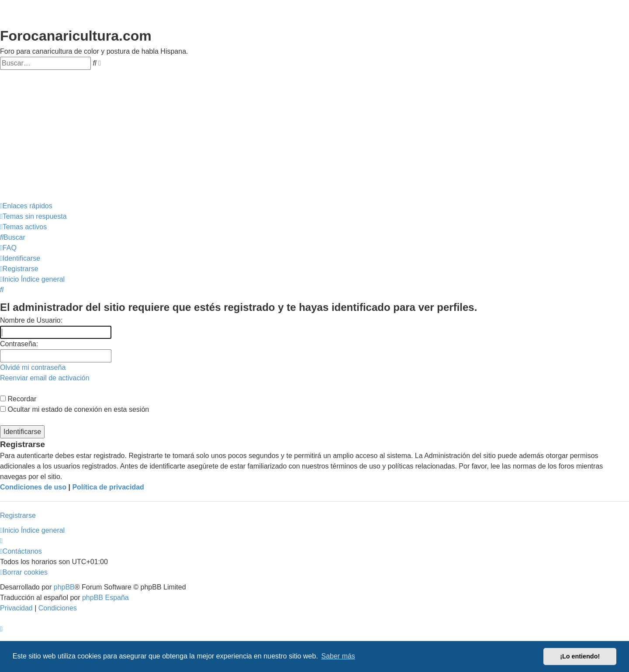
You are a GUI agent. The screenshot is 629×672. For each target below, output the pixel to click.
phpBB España (105, 598)
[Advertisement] (314, 135)
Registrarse (18, 515)
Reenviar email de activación (45, 378)
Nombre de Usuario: (31, 320)
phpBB (64, 587)
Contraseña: (19, 344)
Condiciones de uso (33, 487)
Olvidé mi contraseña (33, 367)
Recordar (18, 399)
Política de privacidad (108, 487)
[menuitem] (33, 217)
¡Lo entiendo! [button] (580, 656)
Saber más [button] (338, 656)
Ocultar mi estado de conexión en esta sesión (74, 409)
